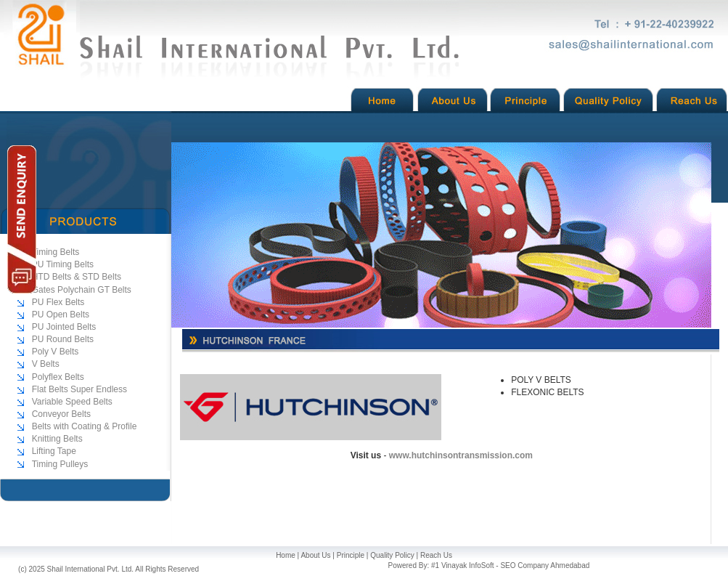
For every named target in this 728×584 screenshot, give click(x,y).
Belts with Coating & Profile (85, 426)
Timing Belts (56, 252)
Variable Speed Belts (72, 402)
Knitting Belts (57, 439)
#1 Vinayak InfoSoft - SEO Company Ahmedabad (510, 565)
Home (286, 555)
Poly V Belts (56, 352)
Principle (351, 555)
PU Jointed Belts (64, 327)
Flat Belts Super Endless (79, 389)
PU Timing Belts (63, 264)
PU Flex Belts (58, 302)
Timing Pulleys (60, 464)
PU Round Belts (63, 339)
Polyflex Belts (58, 377)
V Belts (46, 364)
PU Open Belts (61, 315)
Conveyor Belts (61, 414)
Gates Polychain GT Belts (82, 290)
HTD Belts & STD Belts (77, 277)
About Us (315, 555)
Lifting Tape (54, 451)
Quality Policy (392, 555)
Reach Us (436, 555)
